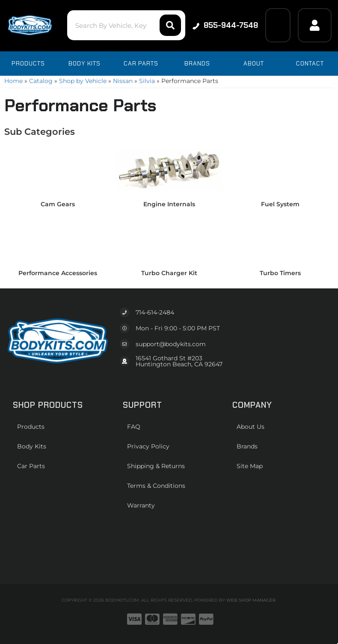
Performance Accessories (58, 273)
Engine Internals (169, 204)
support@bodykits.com (171, 344)
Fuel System (280, 204)
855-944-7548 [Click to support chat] (225, 25)
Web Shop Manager (251, 600)
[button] (126, 25)
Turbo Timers (280, 273)
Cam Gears (58, 204)
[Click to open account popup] (315, 25)
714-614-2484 (155, 312)
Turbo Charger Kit (169, 273)
